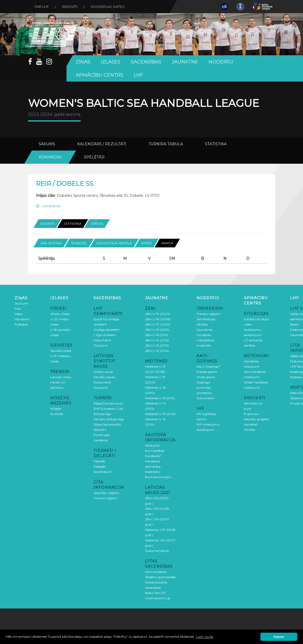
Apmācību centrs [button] (99, 75)
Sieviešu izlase (61, 351)
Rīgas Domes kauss (108, 403)
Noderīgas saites (108, 7)
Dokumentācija (157, 551)
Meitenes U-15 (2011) (160, 398)
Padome (297, 330)
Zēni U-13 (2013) (157, 345)
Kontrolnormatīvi (158, 477)
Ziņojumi (101, 345)
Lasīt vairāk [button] (205, 637)
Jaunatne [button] (185, 62)
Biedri (294, 324)
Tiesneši (99, 461)
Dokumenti (102, 340)
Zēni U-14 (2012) (157, 340)
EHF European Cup (108, 409)
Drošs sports (206, 377)
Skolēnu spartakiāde (160, 577)
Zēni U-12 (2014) (157, 351)
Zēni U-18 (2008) (158, 319)
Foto (18, 309)
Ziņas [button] (83, 62)
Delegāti (100, 466)
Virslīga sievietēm (107, 330)
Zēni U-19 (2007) (158, 314)
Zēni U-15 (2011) (156, 335)
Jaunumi (21, 303)
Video (19, 314)
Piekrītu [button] (279, 637)
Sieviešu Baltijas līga (109, 419)
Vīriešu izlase (60, 314)
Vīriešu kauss (103, 372)
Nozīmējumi (103, 472)
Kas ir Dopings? (208, 366)
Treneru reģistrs (105, 498)
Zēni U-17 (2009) (158, 324)
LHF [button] (138, 75)
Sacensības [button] (146, 62)
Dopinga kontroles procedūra (204, 388)
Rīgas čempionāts (107, 424)
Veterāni (100, 430)
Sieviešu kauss (104, 377)
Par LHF (42, 7)
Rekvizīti (70, 7)
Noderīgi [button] (221, 62)
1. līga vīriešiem (105, 335)
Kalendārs (152, 472)
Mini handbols (156, 572)
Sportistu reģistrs (106, 493)
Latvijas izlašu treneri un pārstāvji (61, 382)
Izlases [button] (111, 62)
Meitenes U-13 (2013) (160, 414)
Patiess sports (207, 372)
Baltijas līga (102, 414)
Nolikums (152, 445)
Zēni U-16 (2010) (157, 330)
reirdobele (48, 206)
